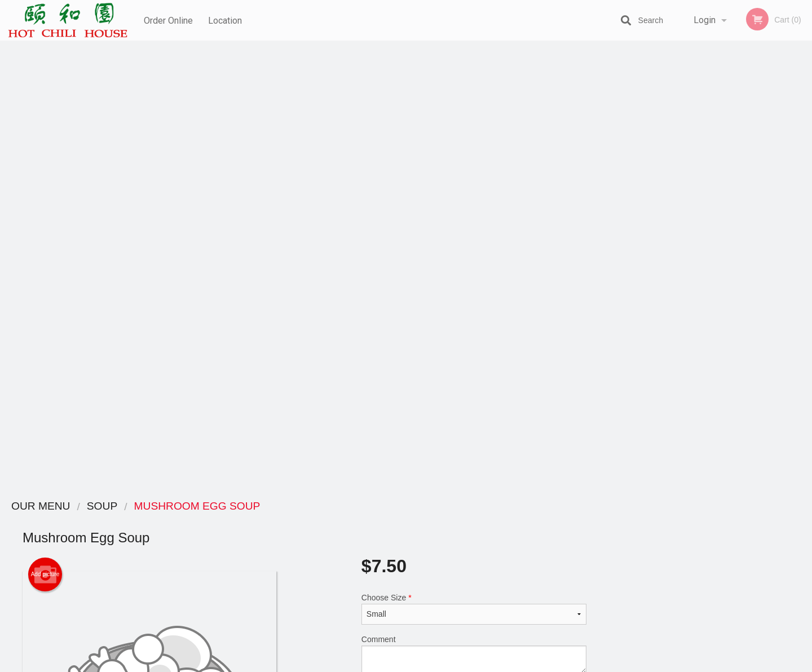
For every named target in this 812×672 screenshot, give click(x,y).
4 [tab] (727, 312)
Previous (617, 239)
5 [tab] (744, 312)
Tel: (584, 549)
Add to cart (479, 255)
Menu (377, 521)
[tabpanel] (710, 239)
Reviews (475, 521)
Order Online (168, 20)
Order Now (710, 66)
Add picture (45, 126)
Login (705, 20)
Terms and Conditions (496, 535)
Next (804, 239)
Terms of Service (425, 664)
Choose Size (474, 160)
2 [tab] (694, 312)
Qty (396, 251)
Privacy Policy (484, 549)
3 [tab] (710, 312)
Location (226, 20)
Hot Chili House (172, 507)
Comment (474, 205)
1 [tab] (677, 312)
